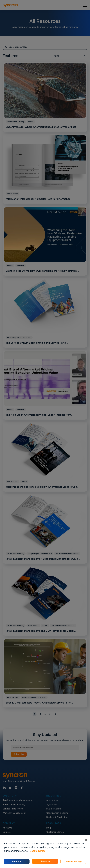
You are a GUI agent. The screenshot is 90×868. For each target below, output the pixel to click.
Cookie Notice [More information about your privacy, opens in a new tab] (38, 851)
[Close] (86, 840)
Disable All (45, 861)
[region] (45, 851)
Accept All (17, 861)
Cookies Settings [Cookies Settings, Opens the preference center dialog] (73, 861)
